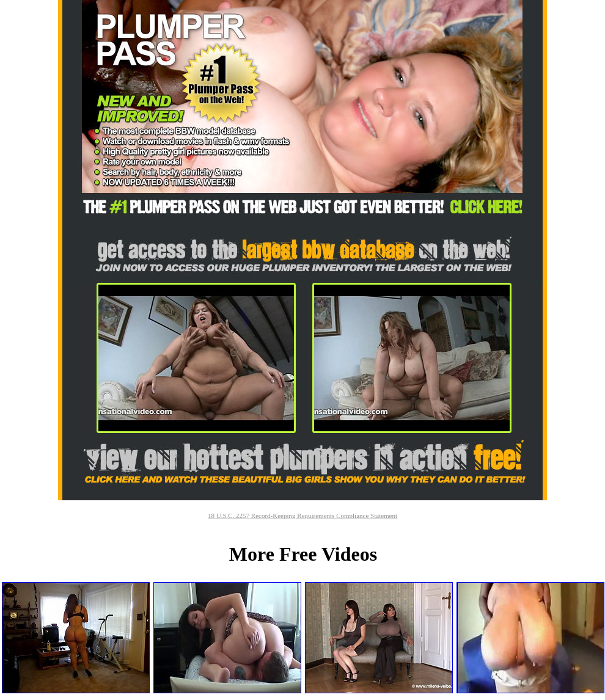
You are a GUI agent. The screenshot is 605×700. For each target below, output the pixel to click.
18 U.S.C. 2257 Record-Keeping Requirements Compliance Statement (302, 516)
